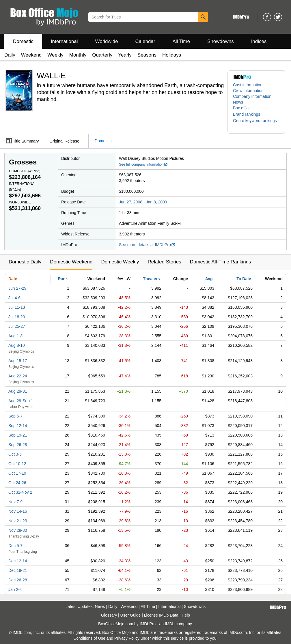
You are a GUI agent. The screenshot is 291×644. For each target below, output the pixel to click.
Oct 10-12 (17, 464)
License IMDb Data (161, 615)
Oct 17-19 (17, 473)
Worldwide (106, 41)
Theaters (151, 279)
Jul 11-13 (17, 307)
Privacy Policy (127, 638)
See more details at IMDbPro (147, 245)
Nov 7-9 (15, 502)
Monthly (78, 55)
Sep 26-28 (18, 445)
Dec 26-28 (18, 580)
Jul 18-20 (17, 317)
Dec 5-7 (15, 546)
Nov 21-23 (18, 521)
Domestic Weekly (120, 262)
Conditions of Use (89, 638)
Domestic (23, 41)
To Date (244, 279)
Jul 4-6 (14, 298)
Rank (63, 279)
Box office (242, 108)
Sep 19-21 (18, 435)
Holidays (172, 55)
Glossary (109, 615)
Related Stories (164, 262)
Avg (209, 279)
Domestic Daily (25, 262)
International (64, 41)
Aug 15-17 (18, 361)
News (238, 102)
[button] (249, 114)
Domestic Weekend (71, 262)
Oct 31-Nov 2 (20, 492)
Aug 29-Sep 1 (21, 401)
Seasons (147, 55)
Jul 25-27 (17, 326)
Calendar (145, 41)
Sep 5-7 (15, 416)
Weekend (31, 55)
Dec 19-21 (18, 570)
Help (186, 615)
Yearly (125, 55)
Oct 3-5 (15, 454)
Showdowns (221, 41)
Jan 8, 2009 (156, 202)
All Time (181, 41)
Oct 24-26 (17, 483)
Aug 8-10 (17, 345)
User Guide (131, 615)
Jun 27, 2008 (131, 202)
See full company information (143, 164)
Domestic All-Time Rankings (221, 262)
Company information (252, 96)
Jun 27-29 (17, 288)
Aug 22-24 (18, 376)
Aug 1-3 (15, 336)
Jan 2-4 (15, 589)
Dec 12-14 (18, 561)
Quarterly (102, 55)
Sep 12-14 (18, 426)
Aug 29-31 (18, 391)
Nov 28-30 (18, 530)
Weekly (55, 55)
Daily (10, 55)
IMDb (170, 624)
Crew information (248, 91)
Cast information (248, 85)
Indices (259, 41)
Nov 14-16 (18, 511)
